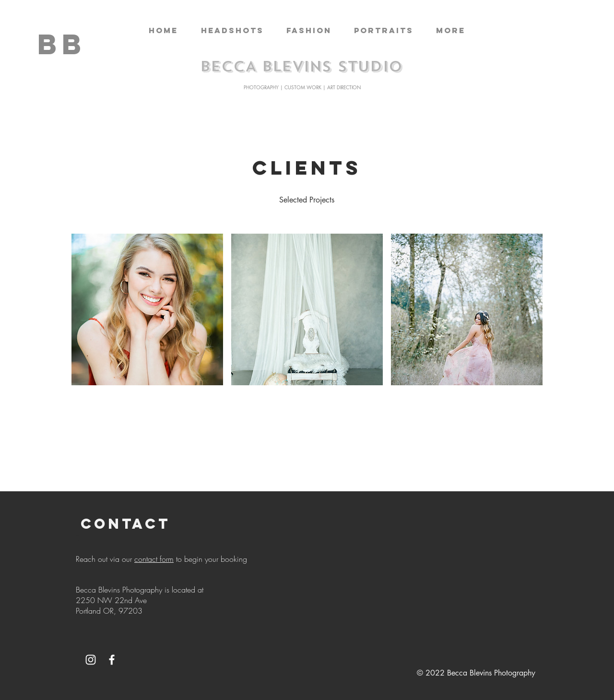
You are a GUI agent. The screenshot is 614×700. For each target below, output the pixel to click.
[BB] (62, 44)
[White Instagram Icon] (91, 660)
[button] (232, 30)
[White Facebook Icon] (112, 660)
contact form (154, 559)
